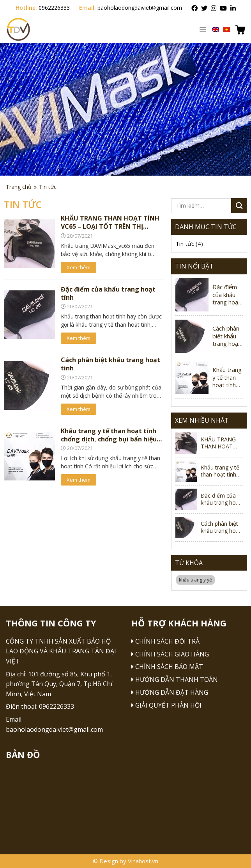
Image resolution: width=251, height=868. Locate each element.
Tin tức (185, 244)
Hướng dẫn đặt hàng (172, 692)
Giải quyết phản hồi (168, 705)
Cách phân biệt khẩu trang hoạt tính (226, 336)
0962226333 (54, 8)
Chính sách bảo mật (169, 667)
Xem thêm (79, 267)
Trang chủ (19, 187)
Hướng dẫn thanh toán (177, 679)
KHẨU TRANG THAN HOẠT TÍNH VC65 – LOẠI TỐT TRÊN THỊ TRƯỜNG (221, 443)
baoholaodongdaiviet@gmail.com (140, 8)
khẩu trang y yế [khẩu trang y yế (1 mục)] (195, 580)
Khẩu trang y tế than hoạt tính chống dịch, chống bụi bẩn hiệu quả (227, 378)
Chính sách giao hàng (172, 654)
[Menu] (203, 29)
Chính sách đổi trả (167, 641)
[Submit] (239, 206)
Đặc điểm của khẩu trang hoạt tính (226, 295)
